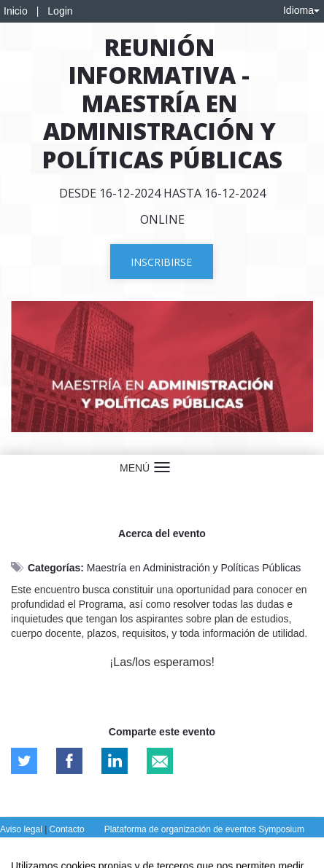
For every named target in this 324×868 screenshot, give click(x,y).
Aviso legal (22, 829)
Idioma (301, 10)
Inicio (16, 11)
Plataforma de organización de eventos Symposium (204, 829)
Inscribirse (161, 262)
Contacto (67, 829)
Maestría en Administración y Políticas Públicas (194, 568)
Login (60, 11)
